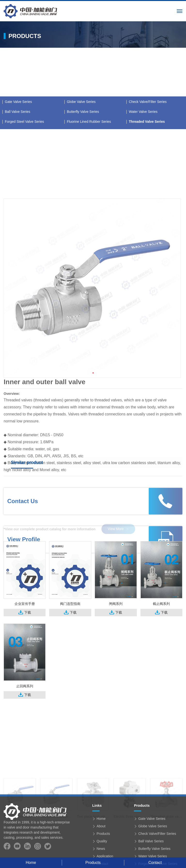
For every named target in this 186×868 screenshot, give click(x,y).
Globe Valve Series (81, 154)
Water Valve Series (143, 164)
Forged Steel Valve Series (24, 174)
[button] (93, 438)
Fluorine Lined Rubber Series (89, 174)
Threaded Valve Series (147, 174)
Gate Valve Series (18, 154)
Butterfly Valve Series (83, 164)
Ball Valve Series (18, 164)
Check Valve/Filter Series (148, 154)
